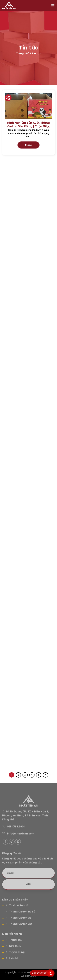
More (29, 145)
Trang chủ (23, 54)
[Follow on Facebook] (5, 846)
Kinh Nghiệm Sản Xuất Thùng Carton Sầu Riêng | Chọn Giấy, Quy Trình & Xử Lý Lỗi (29, 126)
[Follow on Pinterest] (18, 846)
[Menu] (53, 5)
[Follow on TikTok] (12, 846)
